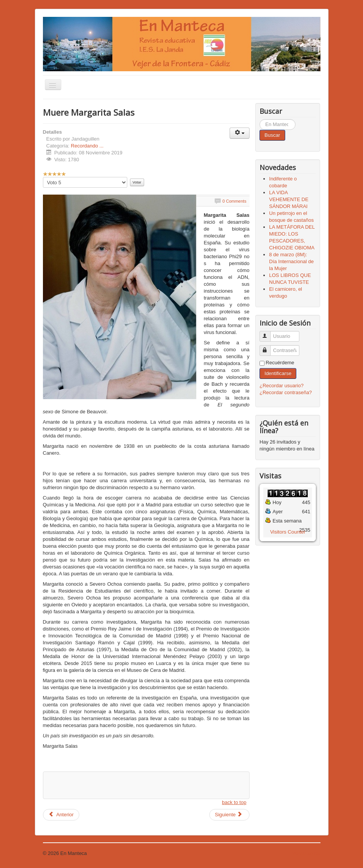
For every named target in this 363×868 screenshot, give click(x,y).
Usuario (269, 333)
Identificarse (278, 373)
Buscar (272, 135)
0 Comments (234, 201)
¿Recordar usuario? (282, 386)
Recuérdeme (280, 363)
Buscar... (260, 119)
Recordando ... (87, 146)
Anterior (61, 815)
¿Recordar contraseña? (286, 392)
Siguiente (229, 815)
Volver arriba (306, 853)
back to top (234, 802)
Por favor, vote (43, 177)
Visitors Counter (288, 532)
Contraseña (269, 347)
